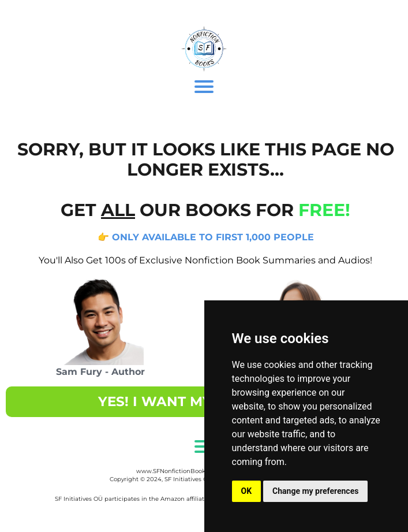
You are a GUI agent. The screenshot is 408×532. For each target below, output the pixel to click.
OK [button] (247, 491)
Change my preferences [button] (315, 491)
